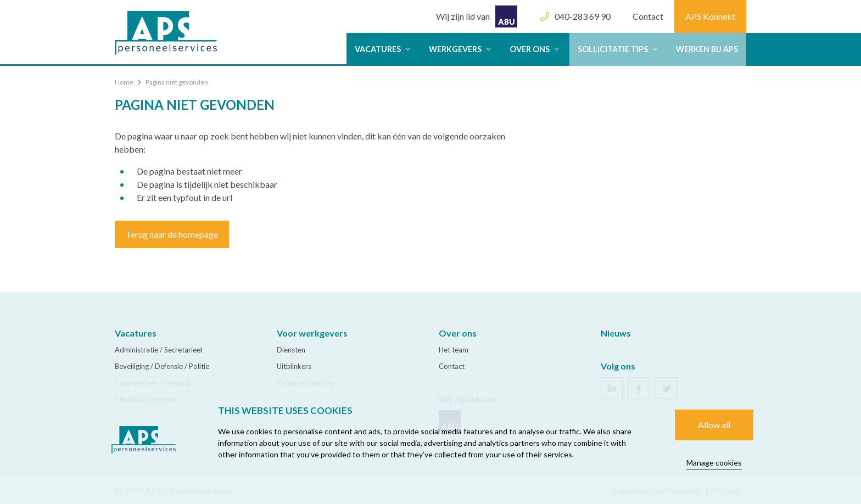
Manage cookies (714, 463)
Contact (648, 16)
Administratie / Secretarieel (158, 350)
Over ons (535, 49)
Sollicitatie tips (619, 49)
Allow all (714, 425)
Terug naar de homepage (172, 234)
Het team (454, 350)
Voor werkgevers (312, 333)
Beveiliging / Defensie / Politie (162, 366)
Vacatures (384, 49)
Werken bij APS (707, 49)
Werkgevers (461, 49)
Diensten (291, 350)
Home (124, 82)
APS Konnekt (710, 16)
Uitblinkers (294, 366)
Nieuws (616, 333)
